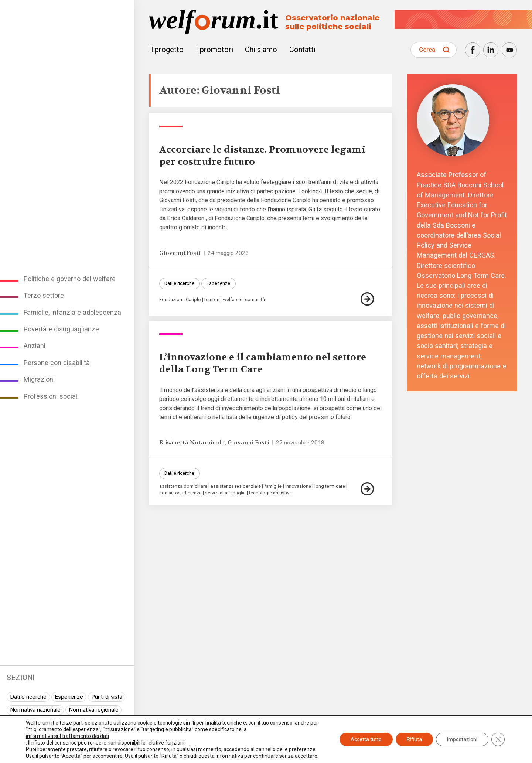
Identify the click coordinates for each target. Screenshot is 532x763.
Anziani (35, 346)
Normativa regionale (94, 710)
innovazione (298, 486)
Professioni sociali (51, 396)
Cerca (427, 50)
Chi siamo (261, 50)
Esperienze (69, 697)
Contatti (302, 50)
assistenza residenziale (236, 486)
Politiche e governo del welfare (70, 279)
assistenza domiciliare (183, 486)
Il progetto (166, 50)
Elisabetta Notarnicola (192, 443)
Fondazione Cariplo (180, 300)
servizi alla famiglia (225, 493)
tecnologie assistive (270, 493)
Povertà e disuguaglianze (61, 329)
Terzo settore (44, 295)
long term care (330, 486)
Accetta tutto (366, 739)
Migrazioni (39, 379)
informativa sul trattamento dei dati (67, 736)
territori (212, 300)
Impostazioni (462, 739)
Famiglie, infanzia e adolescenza (72, 312)
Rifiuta (414, 739)
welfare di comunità (244, 300)
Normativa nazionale (35, 710)
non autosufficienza (180, 493)
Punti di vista (107, 697)
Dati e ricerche (28, 697)
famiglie (273, 486)
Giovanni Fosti (180, 253)
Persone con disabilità (57, 363)
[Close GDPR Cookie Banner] (498, 739)
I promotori (214, 50)
